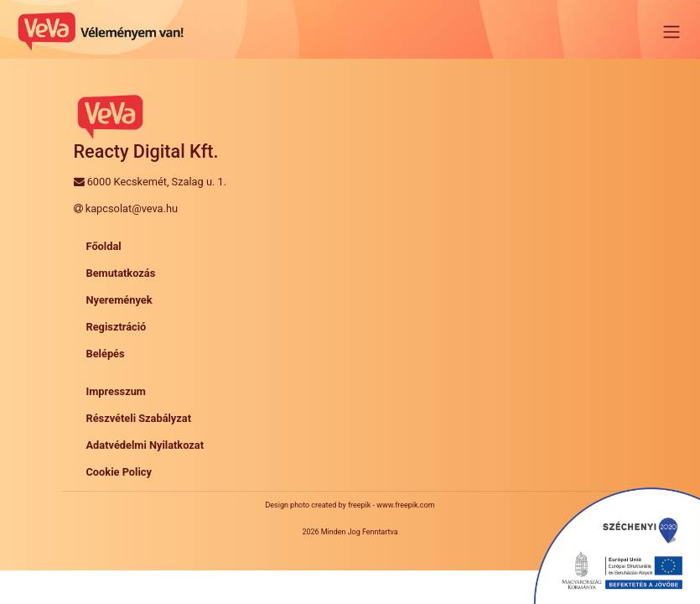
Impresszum (116, 391)
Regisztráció (117, 327)
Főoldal (104, 246)
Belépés (106, 354)
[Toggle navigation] (671, 32)
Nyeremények (119, 300)
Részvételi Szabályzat (139, 418)
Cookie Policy (119, 472)
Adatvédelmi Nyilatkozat (145, 445)
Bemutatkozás (121, 273)
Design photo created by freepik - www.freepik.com (350, 505)
